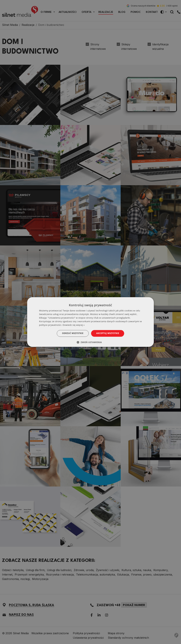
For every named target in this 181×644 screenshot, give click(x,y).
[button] (90, 342)
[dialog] (90, 322)
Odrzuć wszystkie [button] (73, 333)
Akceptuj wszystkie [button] (108, 333)
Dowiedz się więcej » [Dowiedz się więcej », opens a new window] (74, 325)
